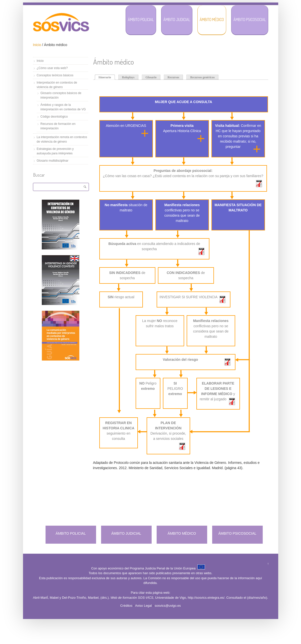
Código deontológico (54, 117)
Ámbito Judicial (177, 20)
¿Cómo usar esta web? (52, 68)
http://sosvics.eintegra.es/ (206, 598)
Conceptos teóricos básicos (55, 75)
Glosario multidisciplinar (53, 161)
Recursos (174, 77)
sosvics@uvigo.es (168, 606)
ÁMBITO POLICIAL (71, 533)
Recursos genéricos (202, 77)
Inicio (37, 45)
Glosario (151, 77)
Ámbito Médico (212, 20)
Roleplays (128, 77)
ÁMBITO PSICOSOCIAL (237, 533)
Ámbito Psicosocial (250, 20)
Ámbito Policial (141, 20)
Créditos (126, 606)
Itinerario (105, 77)
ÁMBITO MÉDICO (182, 533)
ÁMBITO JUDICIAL (126, 533)
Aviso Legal (143, 606)
